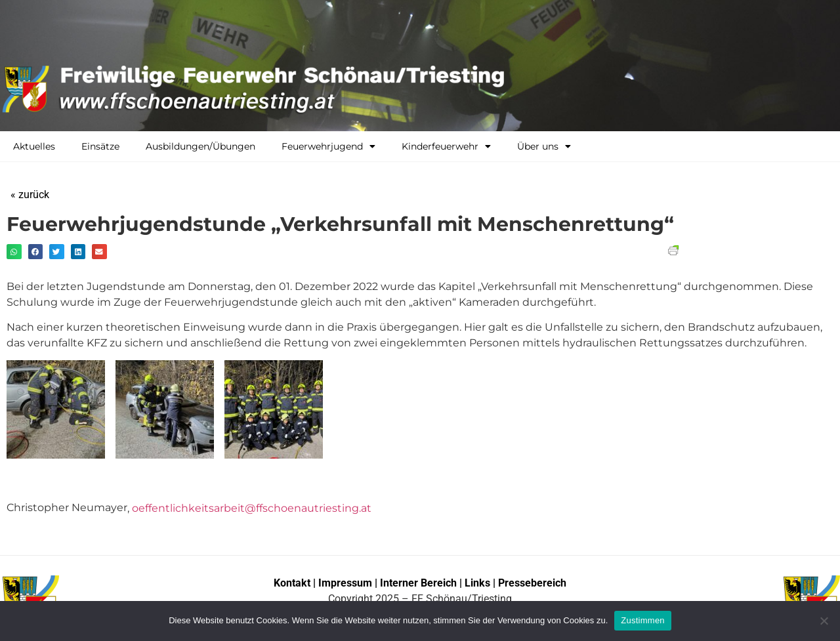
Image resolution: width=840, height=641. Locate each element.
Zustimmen (643, 620)
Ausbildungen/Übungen (200, 146)
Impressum (346, 583)
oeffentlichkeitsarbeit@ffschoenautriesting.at (252, 508)
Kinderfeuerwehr (446, 146)
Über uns (544, 146)
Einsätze (100, 146)
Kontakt (292, 583)
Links (477, 583)
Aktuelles (34, 146)
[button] (14, 252)
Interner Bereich (418, 583)
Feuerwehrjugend (328, 146)
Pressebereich (532, 583)
